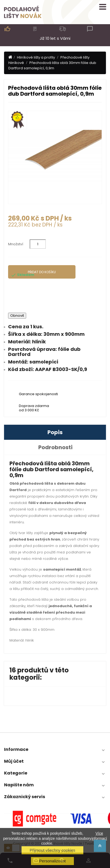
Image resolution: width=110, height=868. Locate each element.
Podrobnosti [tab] (55, 447)
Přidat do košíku (42, 272)
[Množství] (38, 244)
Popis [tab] (55, 432)
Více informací (99, 836)
